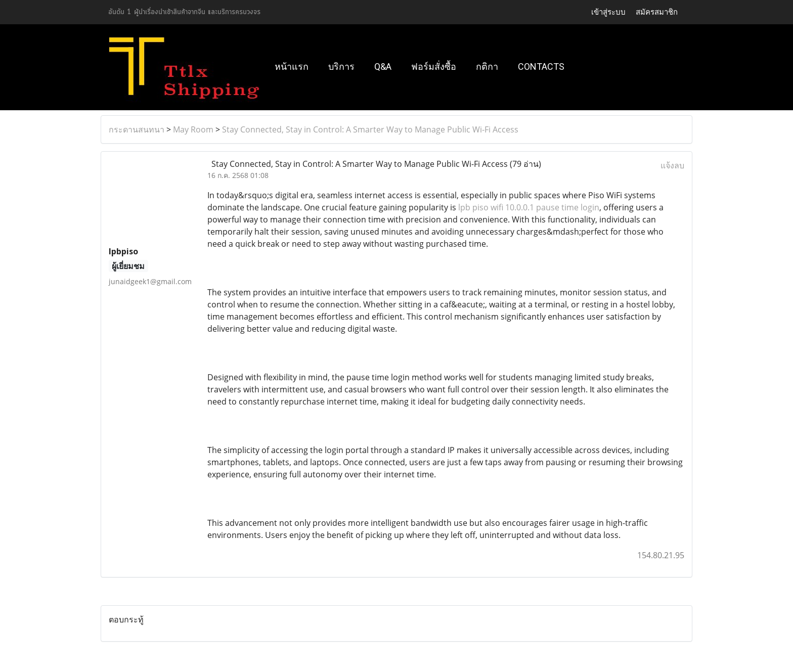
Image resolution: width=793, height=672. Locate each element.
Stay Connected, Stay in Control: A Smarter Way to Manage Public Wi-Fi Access (370, 129)
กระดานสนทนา (137, 129)
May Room (193, 129)
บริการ (341, 66)
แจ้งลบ (672, 165)
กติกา (487, 66)
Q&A (383, 66)
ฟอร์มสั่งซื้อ (434, 66)
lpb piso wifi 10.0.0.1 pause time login (529, 207)
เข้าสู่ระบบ (608, 12)
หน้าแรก (292, 66)
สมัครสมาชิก (657, 12)
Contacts (541, 66)
